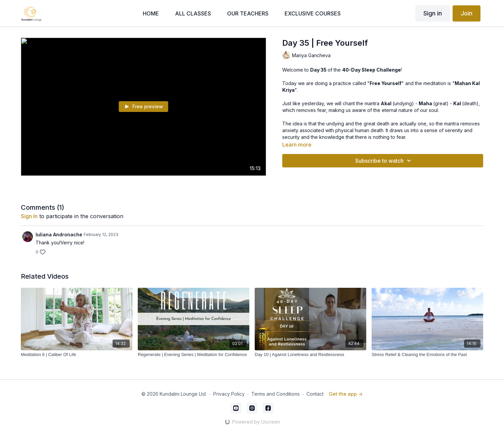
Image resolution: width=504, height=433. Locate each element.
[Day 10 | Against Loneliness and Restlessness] (310, 355)
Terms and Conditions (276, 394)
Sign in (433, 13)
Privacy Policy (229, 394)
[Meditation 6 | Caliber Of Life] (77, 355)
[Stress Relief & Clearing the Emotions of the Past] (427, 355)
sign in (29, 216)
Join (467, 13)
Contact (315, 394)
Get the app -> (346, 394)
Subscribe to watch (384, 161)
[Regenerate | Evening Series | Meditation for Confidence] (194, 355)
